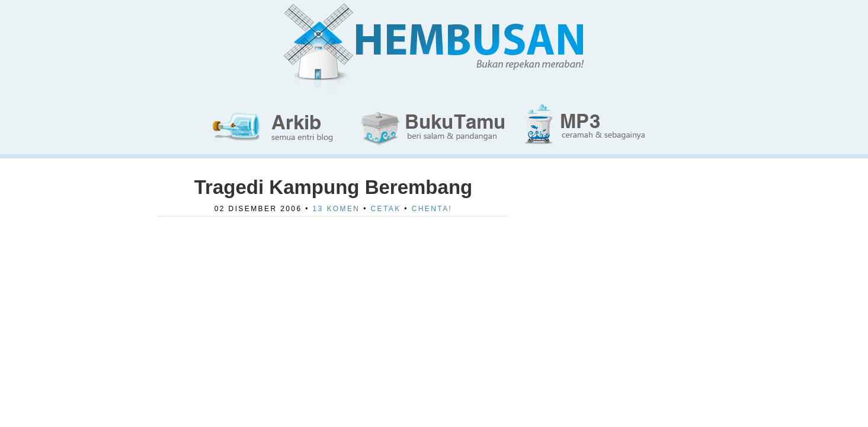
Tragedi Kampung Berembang (333, 187)
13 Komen (337, 209)
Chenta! (432, 209)
